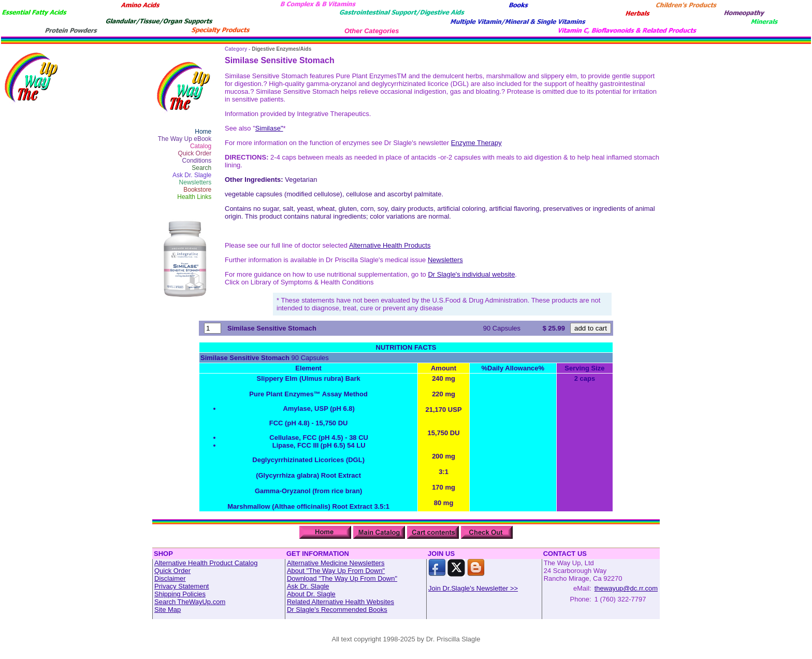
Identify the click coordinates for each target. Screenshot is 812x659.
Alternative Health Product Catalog (206, 563)
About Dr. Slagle (311, 594)
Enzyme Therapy (476, 143)
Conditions (197, 161)
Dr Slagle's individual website (471, 274)
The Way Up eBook (185, 139)
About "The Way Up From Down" (336, 571)
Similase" (269, 128)
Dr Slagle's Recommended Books (337, 610)
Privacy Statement (182, 586)
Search (201, 168)
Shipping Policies (180, 594)
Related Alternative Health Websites (340, 602)
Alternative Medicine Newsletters (336, 563)
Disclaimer (170, 578)
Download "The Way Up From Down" (342, 578)
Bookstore (197, 190)
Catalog (201, 146)
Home (203, 132)
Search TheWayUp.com (190, 602)
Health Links (194, 197)
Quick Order (195, 153)
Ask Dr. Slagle (192, 175)
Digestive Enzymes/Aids (281, 49)
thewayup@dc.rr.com (626, 588)
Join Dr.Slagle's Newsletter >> (473, 588)
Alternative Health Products (390, 245)
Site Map (168, 610)
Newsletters (195, 182)
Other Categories (372, 31)
